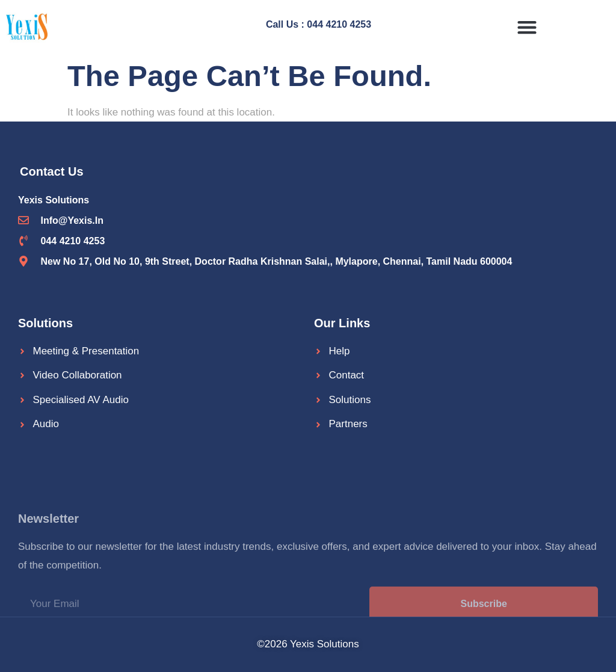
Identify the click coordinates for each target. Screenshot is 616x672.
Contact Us (52, 171)
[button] (527, 27)
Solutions (45, 323)
